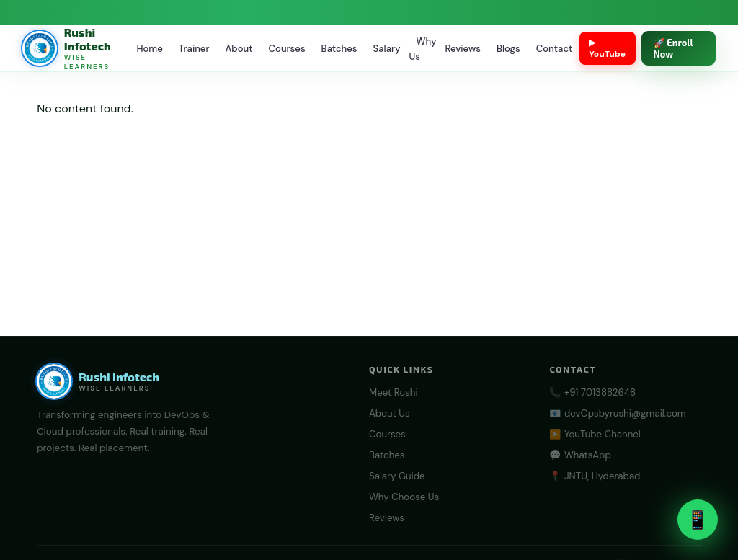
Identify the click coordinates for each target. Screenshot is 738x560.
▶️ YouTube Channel (595, 434)
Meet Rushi (394, 392)
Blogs (508, 49)
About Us (390, 413)
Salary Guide (397, 476)
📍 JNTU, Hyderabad (595, 476)
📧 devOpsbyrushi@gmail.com (617, 413)
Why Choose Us (404, 497)
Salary (387, 49)
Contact (554, 49)
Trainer (194, 49)
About (239, 49)
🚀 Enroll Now (673, 48)
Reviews (463, 49)
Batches (339, 49)
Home (149, 49)
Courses (287, 49)
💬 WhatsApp (580, 455)
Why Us (422, 49)
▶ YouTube (607, 48)
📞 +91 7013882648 (592, 392)
